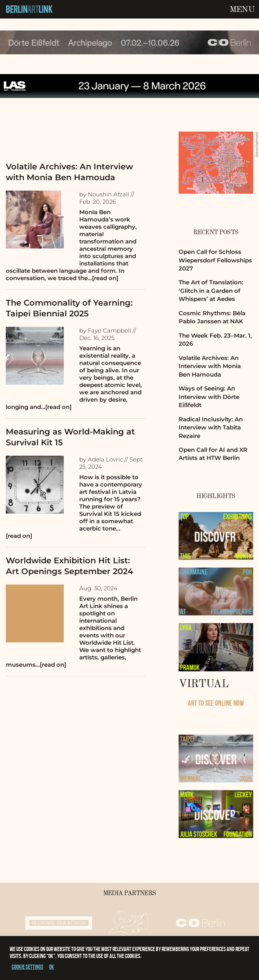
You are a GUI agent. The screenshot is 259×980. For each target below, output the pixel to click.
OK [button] (52, 967)
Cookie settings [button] (27, 967)
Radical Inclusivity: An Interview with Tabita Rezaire (211, 427)
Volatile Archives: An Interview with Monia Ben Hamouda (210, 366)
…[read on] (103, 278)
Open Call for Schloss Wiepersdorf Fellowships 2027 (215, 260)
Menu (242, 10)
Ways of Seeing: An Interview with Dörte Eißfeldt (209, 397)
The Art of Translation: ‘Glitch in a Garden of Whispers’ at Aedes (211, 291)
